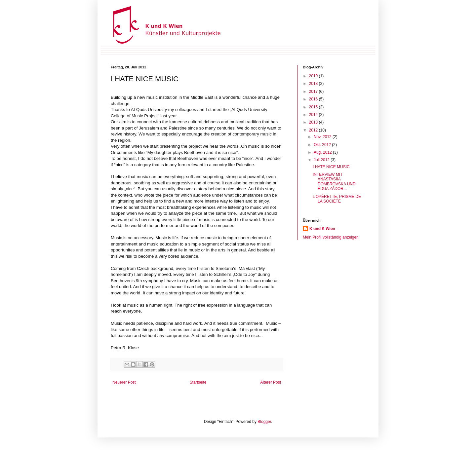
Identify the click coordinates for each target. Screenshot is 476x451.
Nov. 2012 (323, 137)
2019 (314, 76)
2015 (314, 107)
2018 (314, 84)
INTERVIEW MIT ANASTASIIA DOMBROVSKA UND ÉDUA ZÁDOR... (334, 182)
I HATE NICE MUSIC (331, 167)
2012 (314, 130)
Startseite (198, 382)
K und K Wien (322, 229)
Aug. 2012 (323, 152)
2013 (314, 122)
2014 (314, 115)
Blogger (264, 422)
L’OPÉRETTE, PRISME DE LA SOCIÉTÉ (337, 199)
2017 (314, 92)
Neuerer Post (124, 382)
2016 (314, 99)
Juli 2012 (322, 160)
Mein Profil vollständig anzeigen (331, 237)
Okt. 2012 (323, 145)
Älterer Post (271, 382)
